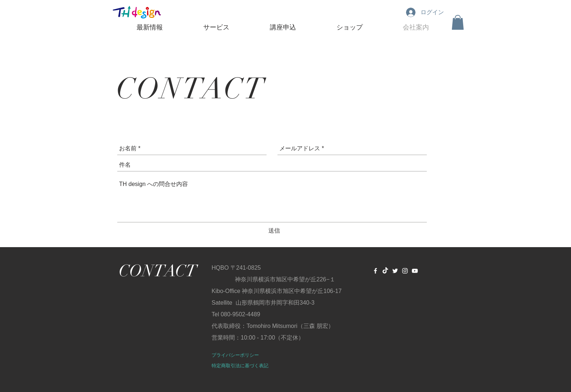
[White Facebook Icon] (375, 271)
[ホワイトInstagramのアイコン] (405, 271)
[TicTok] (385, 271)
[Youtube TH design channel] (415, 271)
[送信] (274, 231)
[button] (458, 22)
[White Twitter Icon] (395, 271)
